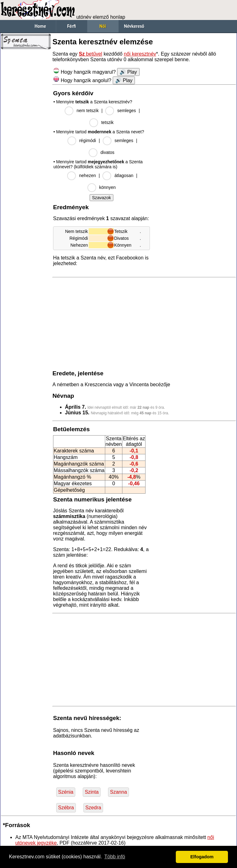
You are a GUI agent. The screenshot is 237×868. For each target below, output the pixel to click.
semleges (126, 111)
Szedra (93, 808)
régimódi (88, 141)
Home (40, 26)
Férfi (72, 26)
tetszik (107, 122)
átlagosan (124, 175)
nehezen (87, 175)
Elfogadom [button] (202, 857)
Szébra (66, 808)
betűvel (91, 54)
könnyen (108, 187)
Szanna (118, 792)
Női (103, 26)
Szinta (91, 792)
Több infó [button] (115, 857)
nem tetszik (88, 111)
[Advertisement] (26, 147)
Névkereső (134, 26)
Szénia (66, 792)
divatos (107, 152)
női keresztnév (140, 54)
